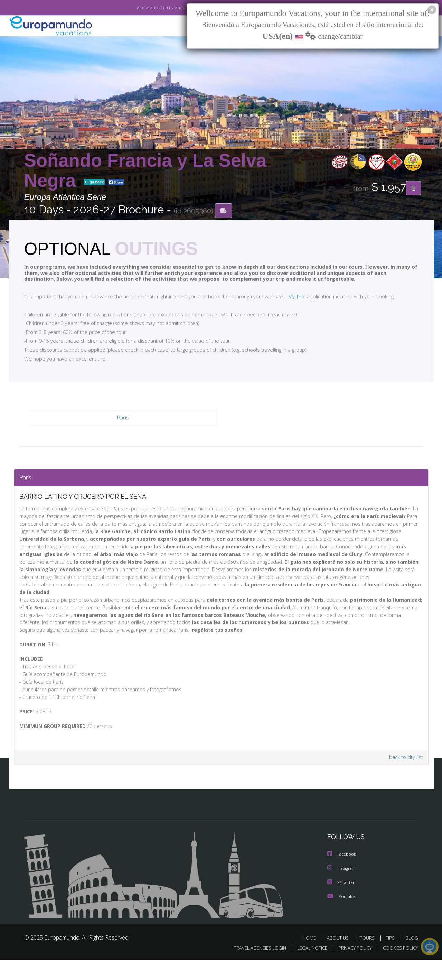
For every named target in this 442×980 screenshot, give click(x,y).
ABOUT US (340, 958)
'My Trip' (283, 297)
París (123, 418)
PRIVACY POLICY (352, 968)
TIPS (391, 958)
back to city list (405, 779)
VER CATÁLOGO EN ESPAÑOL (144, 8)
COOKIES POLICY (399, 968)
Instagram (342, 889)
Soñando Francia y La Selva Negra (145, 171)
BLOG (412, 958)
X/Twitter (341, 903)
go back (94, 183)
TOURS (369, 958)
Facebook (342, 875)
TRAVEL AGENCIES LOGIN (253, 968)
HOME (312, 958)
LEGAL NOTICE (307, 968)
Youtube (341, 917)
